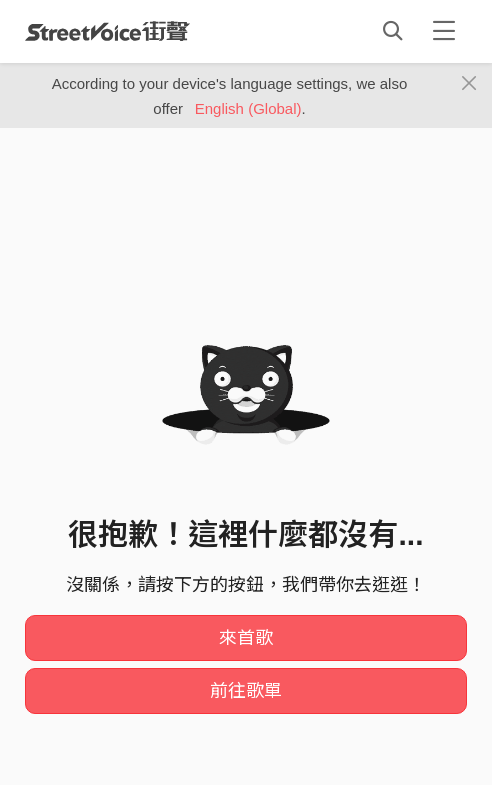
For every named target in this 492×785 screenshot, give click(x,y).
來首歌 (246, 638)
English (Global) (248, 108)
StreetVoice (107, 31)
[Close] (469, 84)
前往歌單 (246, 691)
